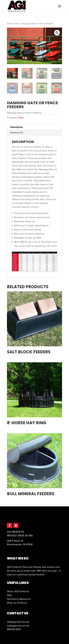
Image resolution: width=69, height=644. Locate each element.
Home (10, 24)
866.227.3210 (14, 629)
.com (27, 622)
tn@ (9, 626)
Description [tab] (17, 127)
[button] (57, 33)
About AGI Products (18, 591)
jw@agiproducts (16, 622)
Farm (17, 24)
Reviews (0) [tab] (17, 133)
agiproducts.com (20, 626)
